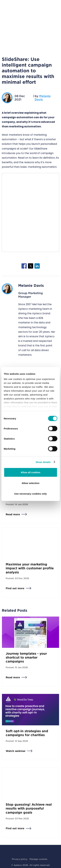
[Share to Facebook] (24, 266)
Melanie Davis (43, 98)
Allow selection (30, 483)
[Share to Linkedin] (37, 266)
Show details (43, 462)
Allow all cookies (30, 472)
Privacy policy (20, 859)
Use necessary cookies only (30, 494)
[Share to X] (31, 266)
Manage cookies (38, 859)
